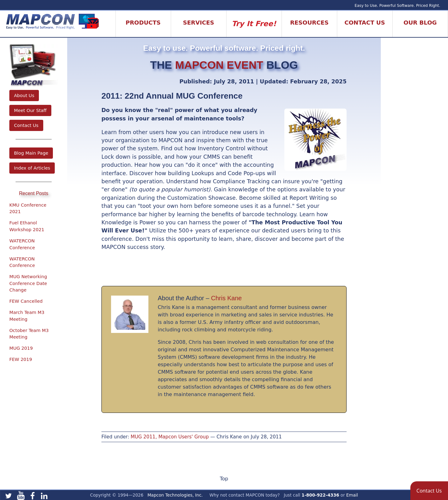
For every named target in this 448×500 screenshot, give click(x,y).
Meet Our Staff (30, 110)
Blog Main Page (31, 153)
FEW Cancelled (26, 301)
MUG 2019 (21, 348)
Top (224, 479)
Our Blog (420, 23)
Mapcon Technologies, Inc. (175, 495)
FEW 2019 (21, 359)
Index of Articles (32, 168)
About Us (24, 96)
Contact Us (26, 125)
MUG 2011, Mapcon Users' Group (170, 437)
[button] (429, 491)
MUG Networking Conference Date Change (28, 283)
